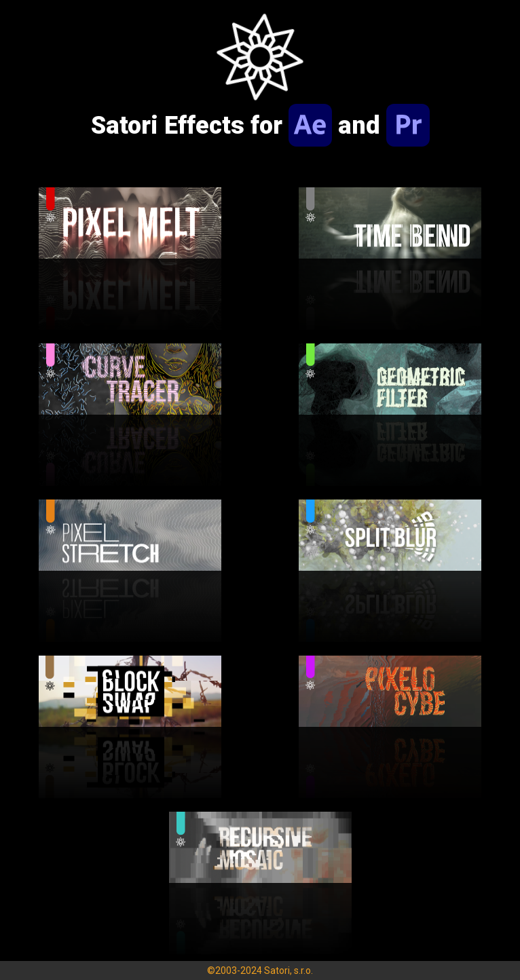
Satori (277, 970)
